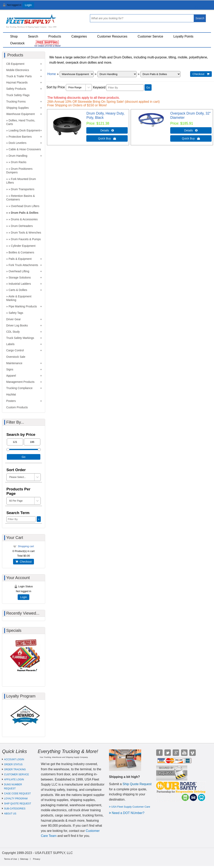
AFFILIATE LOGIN (14, 780)
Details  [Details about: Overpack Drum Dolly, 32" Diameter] (191, 130)
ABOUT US (10, 814)
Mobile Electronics (18, 70)
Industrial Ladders (20, 284)
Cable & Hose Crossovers (25, 149)
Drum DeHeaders (22, 226)
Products (55, 36)
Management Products (20, 382)
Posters (11, 401)
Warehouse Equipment (20, 114)
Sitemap (24, 859)
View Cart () (198, 7)
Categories (79, 36)
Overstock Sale (16, 357)
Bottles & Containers (21, 252)
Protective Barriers (20, 137)
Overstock (17, 43)
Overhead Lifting (19, 271)
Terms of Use (11, 859)
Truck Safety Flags (18, 95)
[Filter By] (125, 88)
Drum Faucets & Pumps (26, 239)
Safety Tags (16, 313)
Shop (14, 36)
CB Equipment (15, 64)
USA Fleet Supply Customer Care (131, 807)
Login (28, 5)
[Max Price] (32, 442)
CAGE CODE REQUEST (17, 794)
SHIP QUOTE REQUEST (18, 804)
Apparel (11, 376)
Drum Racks (19, 162)
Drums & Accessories (24, 219)
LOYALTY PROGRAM (16, 799)
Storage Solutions (20, 277)
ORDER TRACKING (15, 769)
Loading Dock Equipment (24, 130)
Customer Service (150, 36)
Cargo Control (15, 350)
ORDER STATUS (13, 764)
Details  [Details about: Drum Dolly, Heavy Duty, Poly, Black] (107, 130)
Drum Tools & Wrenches (26, 233)
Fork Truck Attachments (23, 265)
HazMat (11, 394)
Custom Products (17, 407)
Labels (10, 344)
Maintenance (14, 363)
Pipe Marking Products (23, 306)
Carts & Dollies (18, 290)
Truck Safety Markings (20, 338)
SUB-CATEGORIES (15, 809)
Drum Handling (18, 156)
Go (148, 87)
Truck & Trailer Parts (19, 76)
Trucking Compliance (19, 388)
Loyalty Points (183, 36)
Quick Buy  (107, 138)
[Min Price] (15, 442)
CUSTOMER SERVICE (16, 774)
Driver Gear (13, 319)
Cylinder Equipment (23, 246)
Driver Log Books (17, 325)
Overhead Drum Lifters (25, 206)
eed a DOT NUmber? (129, 813)
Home (52, 74)
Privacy (37, 859)
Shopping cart (26, 546)
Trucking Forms (16, 102)
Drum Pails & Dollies (25, 213)
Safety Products (16, 89)
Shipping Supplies (17, 108)
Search (33, 36)
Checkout (23, 562)
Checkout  (201, 74)
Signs (10, 369)
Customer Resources (112, 36)
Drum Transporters (23, 189)
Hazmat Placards (17, 82)
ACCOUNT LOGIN (14, 759)
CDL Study (13, 332)
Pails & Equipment (20, 259)
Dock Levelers (18, 143)
